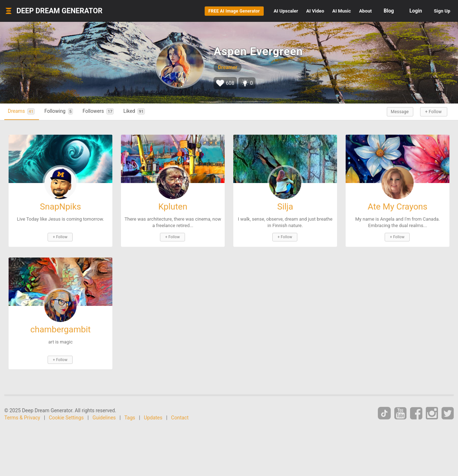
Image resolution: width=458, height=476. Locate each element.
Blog (381, 11)
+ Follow (432, 111)
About (353, 11)
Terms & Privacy (22, 416)
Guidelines (104, 416)
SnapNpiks (60, 206)
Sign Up (438, 11)
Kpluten (173, 206)
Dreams (24, 111)
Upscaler (248, 11)
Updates (153, 416)
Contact (180, 416)
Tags (130, 416)
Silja (285, 206)
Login (407, 11)
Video (286, 11)
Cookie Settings (67, 416)
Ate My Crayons (398, 206)
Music (321, 11)
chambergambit (61, 328)
